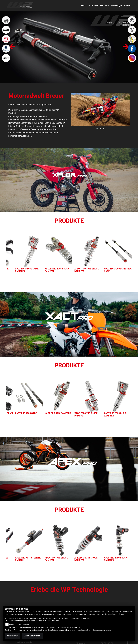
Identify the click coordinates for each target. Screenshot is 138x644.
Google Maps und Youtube (19, 625)
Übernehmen (13, 636)
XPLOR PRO (93, 6)
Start (83, 6)
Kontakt (127, 6)
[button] (97, 129)
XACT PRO (104, 6)
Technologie (116, 6)
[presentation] (12, 47)
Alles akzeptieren (32, 636)
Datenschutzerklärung (115, 614)
